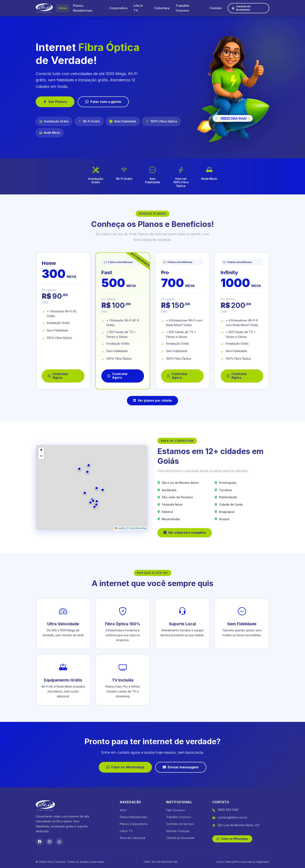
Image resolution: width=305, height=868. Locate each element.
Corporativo (117, 8)
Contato (214, 8)
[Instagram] (49, 842)
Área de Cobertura (133, 838)
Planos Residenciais (83, 8)
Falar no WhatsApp (125, 767)
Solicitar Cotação (178, 831)
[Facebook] (40, 842)
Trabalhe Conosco (181, 8)
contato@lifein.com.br (233, 817)
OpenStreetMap (138, 528)
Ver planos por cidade (152, 401)
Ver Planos (55, 102)
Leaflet (120, 528)
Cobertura (161, 8)
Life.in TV (137, 8)
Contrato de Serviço (180, 824)
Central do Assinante (240, 8)
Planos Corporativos (134, 824)
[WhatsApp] (59, 842)
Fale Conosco (176, 810)
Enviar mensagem (181, 767)
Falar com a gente (103, 102)
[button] (93, 501)
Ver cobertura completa (185, 533)
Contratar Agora (58, 376)
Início (63, 8)
